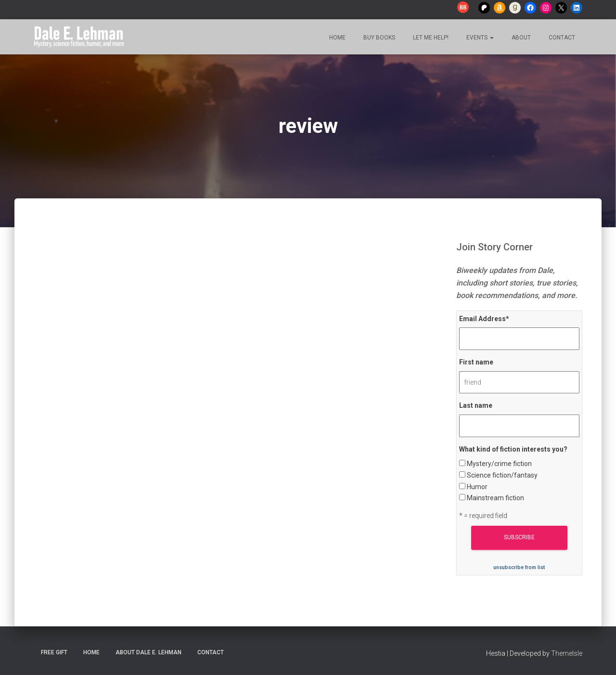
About (520, 38)
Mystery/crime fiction (499, 464)
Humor (477, 487)
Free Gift (54, 652)
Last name (476, 405)
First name (476, 362)
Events (479, 38)
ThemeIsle (567, 653)
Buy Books (379, 38)
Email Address (484, 319)
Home (337, 38)
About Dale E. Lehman (148, 652)
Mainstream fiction (495, 498)
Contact (561, 38)
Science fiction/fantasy (502, 475)
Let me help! (430, 38)
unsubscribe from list (519, 567)
